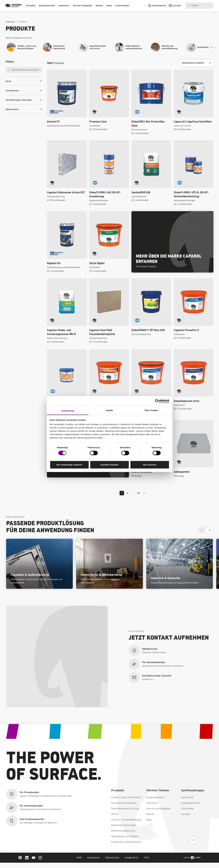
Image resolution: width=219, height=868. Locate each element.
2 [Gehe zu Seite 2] (127, 493)
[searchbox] (24, 70)
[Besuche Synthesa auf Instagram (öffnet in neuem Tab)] (40, 858)
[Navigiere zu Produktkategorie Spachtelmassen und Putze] (95, 47)
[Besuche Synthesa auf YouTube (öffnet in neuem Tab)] (34, 858)
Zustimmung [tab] (68, 411)
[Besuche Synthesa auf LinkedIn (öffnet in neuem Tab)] (27, 858)
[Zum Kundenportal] (157, 6)
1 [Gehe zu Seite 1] (122, 493)
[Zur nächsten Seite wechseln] (144, 493)
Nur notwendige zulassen (69, 465)
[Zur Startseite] (14, 6)
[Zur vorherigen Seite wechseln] (117, 493)
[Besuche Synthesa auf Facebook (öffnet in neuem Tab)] (20, 858)
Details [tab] (109, 410)
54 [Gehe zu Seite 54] (139, 493)
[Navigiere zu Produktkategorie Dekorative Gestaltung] (59, 47)
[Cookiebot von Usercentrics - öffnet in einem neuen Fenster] (157, 401)
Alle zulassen (150, 465)
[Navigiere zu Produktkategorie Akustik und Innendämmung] (167, 47)
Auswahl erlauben (109, 465)
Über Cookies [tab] (151, 410)
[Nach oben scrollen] (193, 840)
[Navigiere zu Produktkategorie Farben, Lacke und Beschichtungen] (23, 47)
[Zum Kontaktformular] (175, 6)
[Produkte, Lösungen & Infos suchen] (199, 6)
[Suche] (8, 70)
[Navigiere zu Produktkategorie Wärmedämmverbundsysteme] (131, 47)
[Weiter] (211, 47)
